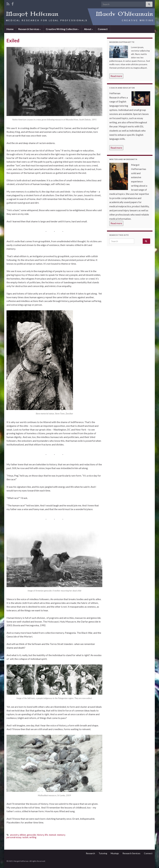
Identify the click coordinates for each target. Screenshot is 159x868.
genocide (31, 835)
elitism (23, 835)
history (40, 835)
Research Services (30, 29)
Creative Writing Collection (62, 29)
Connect (103, 29)
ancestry (14, 835)
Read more (116, 76)
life (46, 835)
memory (61, 835)
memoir (53, 835)
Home (10, 29)
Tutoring (103, 853)
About (89, 29)
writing (33, 837)
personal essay (14, 837)
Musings (115, 853)
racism (25, 837)
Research (90, 853)
